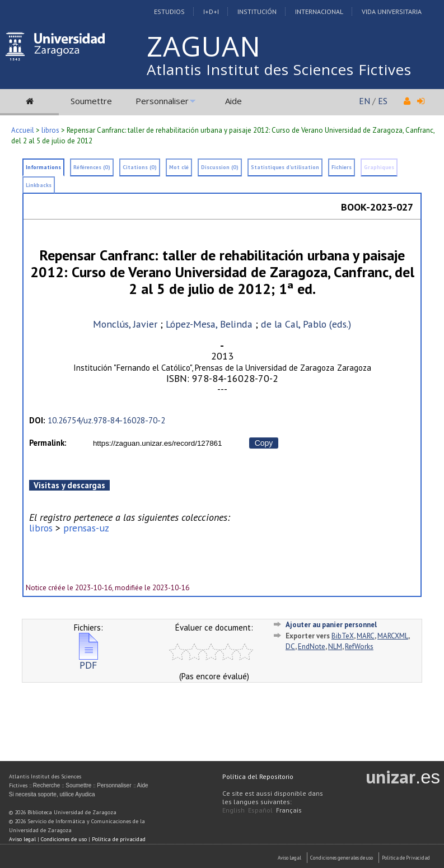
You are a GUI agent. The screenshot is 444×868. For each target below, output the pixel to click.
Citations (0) (140, 167)
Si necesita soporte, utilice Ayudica (52, 794)
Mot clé (179, 167)
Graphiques (379, 167)
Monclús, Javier (125, 324)
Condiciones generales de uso (342, 858)
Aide (233, 101)
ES (383, 101)
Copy (264, 443)
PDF (88, 661)
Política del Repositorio (258, 776)
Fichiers (342, 167)
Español (260, 810)
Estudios (169, 11)
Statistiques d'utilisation (285, 167)
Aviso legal (22, 839)
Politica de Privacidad (406, 858)
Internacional (319, 11)
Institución (257, 11)
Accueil (23, 130)
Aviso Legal (289, 858)
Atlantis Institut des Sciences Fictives (279, 69)
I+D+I (211, 11)
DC (290, 647)
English (233, 810)
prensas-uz (86, 528)
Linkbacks (39, 185)
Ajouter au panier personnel (331, 625)
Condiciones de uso (64, 839)
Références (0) (92, 167)
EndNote (312, 647)
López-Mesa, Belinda (209, 324)
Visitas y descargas (69, 485)
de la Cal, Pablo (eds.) (306, 324)
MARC (366, 636)
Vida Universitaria (392, 11)
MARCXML (393, 636)
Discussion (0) (220, 167)
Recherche (46, 785)
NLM (335, 647)
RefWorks (359, 647)
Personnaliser (162, 101)
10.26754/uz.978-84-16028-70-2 (106, 420)
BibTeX (343, 636)
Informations (43, 167)
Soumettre (91, 101)
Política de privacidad (119, 839)
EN (364, 101)
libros (50, 130)
